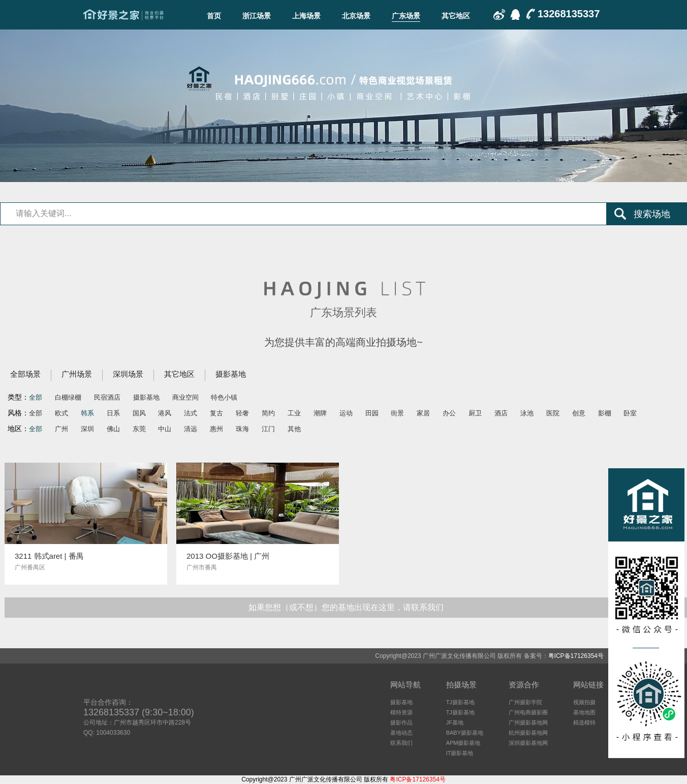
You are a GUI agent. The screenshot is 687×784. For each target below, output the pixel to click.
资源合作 (524, 685)
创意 (579, 413)
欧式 (61, 413)
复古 (216, 413)
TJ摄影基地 (460, 702)
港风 (165, 413)
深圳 (87, 429)
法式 (191, 413)
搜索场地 (652, 214)
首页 (214, 16)
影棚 (605, 413)
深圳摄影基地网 (528, 743)
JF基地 (455, 722)
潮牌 (320, 413)
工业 (294, 413)
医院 (553, 413)
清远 (191, 429)
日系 (113, 413)
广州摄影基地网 (528, 722)
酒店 (501, 413)
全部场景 (25, 374)
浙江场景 (257, 16)
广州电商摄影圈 (528, 712)
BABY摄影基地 (465, 733)
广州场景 (77, 374)
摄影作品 (401, 722)
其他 (294, 429)
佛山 (113, 429)
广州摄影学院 (525, 702)
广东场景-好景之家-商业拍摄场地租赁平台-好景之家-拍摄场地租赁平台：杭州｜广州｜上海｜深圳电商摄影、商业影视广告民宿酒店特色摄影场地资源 (123, 15)
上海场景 (306, 16)
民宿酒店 (107, 397)
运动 (346, 413)
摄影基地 (231, 374)
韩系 (87, 413)
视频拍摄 (584, 702)
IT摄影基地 (460, 753)
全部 (36, 397)
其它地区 (456, 16)
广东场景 (406, 16)
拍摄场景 (461, 685)
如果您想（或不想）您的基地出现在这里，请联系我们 (346, 607)
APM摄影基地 (463, 743)
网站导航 (405, 685)
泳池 (527, 413)
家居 (423, 413)
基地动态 (401, 733)
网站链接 (588, 685)
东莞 (139, 429)
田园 (372, 413)
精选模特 (584, 722)
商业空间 (185, 397)
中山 (165, 429)
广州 (61, 429)
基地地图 (584, 712)
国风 (139, 413)
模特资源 (401, 712)
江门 (268, 429)
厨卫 (475, 413)
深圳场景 (128, 374)
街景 (397, 413)
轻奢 (242, 413)
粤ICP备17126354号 (576, 656)
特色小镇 (224, 397)
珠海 (242, 429)
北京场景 (356, 16)
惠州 (216, 429)
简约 (268, 413)
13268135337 (569, 14)
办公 (449, 413)
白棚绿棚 (68, 397)
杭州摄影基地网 (528, 733)
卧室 (630, 413)
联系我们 (401, 743)
